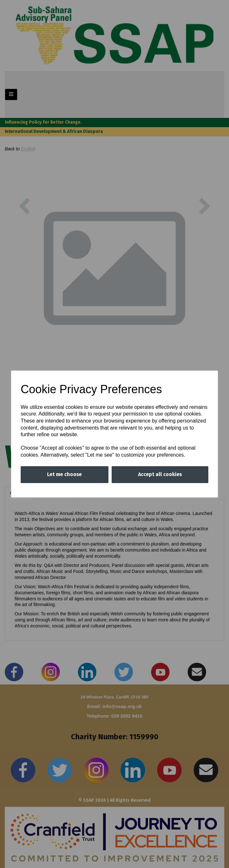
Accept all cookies (160, 474)
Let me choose (64, 474)
